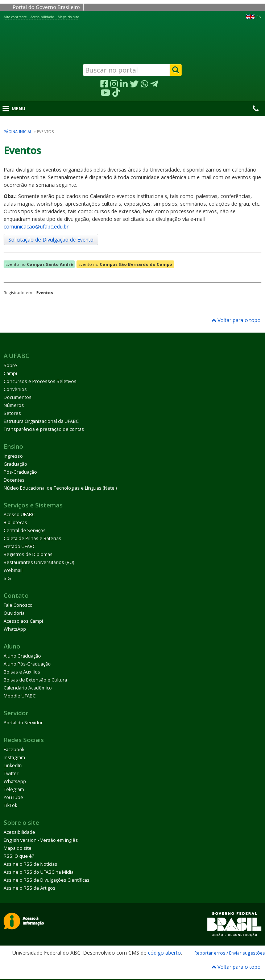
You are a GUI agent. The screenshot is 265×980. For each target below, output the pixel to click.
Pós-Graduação (20, 472)
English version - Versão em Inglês (41, 840)
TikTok (10, 805)
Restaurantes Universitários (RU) (39, 562)
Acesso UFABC (19, 514)
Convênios (15, 389)
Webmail (13, 570)
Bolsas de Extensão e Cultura (35, 680)
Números (14, 405)
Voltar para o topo (236, 320)
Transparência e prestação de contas (44, 429)
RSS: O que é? (19, 856)
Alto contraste (15, 17)
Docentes (14, 480)
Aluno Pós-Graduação (27, 664)
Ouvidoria (14, 613)
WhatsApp (15, 629)
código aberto (164, 953)
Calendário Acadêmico (28, 688)
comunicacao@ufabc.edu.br (36, 227)
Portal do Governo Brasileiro (46, 7)
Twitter (11, 773)
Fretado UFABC (20, 546)
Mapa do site (68, 17)
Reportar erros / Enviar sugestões (230, 953)
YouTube (13, 797)
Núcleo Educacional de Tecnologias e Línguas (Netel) (60, 488)
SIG (7, 578)
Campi (10, 373)
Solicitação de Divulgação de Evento (51, 240)
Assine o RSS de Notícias (30, 864)
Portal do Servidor (23, 723)
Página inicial (18, 132)
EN (259, 17)
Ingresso (13, 456)
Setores (12, 413)
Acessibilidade (42, 17)
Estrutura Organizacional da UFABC (41, 421)
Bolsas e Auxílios (22, 672)
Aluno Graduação (22, 656)
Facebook (14, 750)
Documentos (18, 397)
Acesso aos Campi (23, 621)
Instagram (14, 757)
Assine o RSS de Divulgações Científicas (47, 880)
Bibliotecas (15, 522)
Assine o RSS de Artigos (30, 888)
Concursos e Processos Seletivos (40, 381)
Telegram (14, 789)
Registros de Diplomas (28, 554)
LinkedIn (13, 765)
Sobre (10, 365)
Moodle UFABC (20, 696)
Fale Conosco (18, 605)
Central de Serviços (25, 530)
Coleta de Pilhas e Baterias (32, 538)
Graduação (15, 464)
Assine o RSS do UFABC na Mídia (39, 872)
